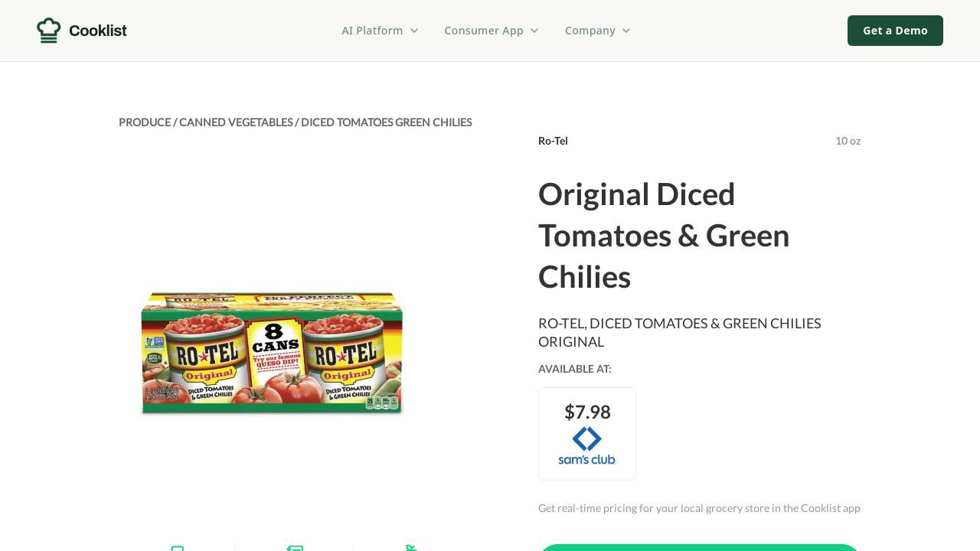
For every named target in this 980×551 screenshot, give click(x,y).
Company (599, 30)
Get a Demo (895, 30)
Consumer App (493, 30)
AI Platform (381, 30)
